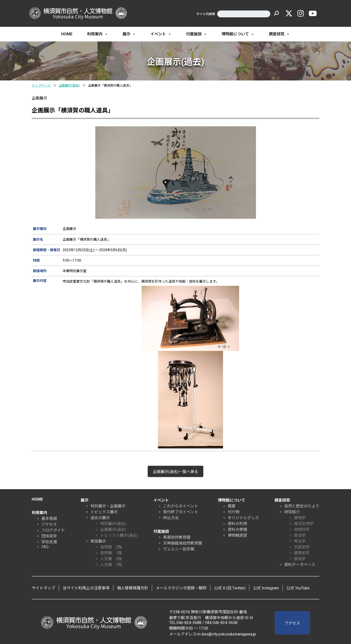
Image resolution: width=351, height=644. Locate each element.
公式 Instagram (266, 588)
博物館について (238, 34)
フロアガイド (53, 530)
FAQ (45, 547)
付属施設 (196, 34)
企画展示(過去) (69, 85)
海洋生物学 (304, 524)
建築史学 (302, 553)
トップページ (41, 85)
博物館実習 (237, 535)
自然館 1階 (111, 553)
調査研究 (279, 34)
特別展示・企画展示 (108, 506)
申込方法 (171, 518)
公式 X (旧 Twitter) (230, 588)
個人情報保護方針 (133, 588)
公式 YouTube (298, 588)
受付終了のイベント (181, 512)
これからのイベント (181, 506)
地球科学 (302, 530)
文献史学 (302, 547)
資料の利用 (237, 524)
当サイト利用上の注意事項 (86, 588)
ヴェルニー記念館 (179, 549)
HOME (67, 34)
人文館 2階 (111, 559)
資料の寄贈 (237, 530)
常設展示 (98, 541)
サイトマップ (43, 588)
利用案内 (97, 34)
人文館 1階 (111, 565)
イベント (161, 34)
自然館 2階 (111, 547)
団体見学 (49, 536)
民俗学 (300, 559)
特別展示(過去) (113, 524)
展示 (129, 34)
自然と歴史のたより (302, 506)
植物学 (300, 518)
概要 (232, 506)
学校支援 (49, 542)
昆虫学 (300, 535)
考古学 (300, 541)
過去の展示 (100, 518)
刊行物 (234, 512)
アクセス (49, 524)
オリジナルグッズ (243, 518)
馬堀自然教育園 (177, 537)
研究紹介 (292, 512)
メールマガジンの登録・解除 (181, 588)
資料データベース (300, 565)
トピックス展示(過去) (119, 535)
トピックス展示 (104, 512)
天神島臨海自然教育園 (183, 543)
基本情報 (49, 519)
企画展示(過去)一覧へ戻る (175, 472)
